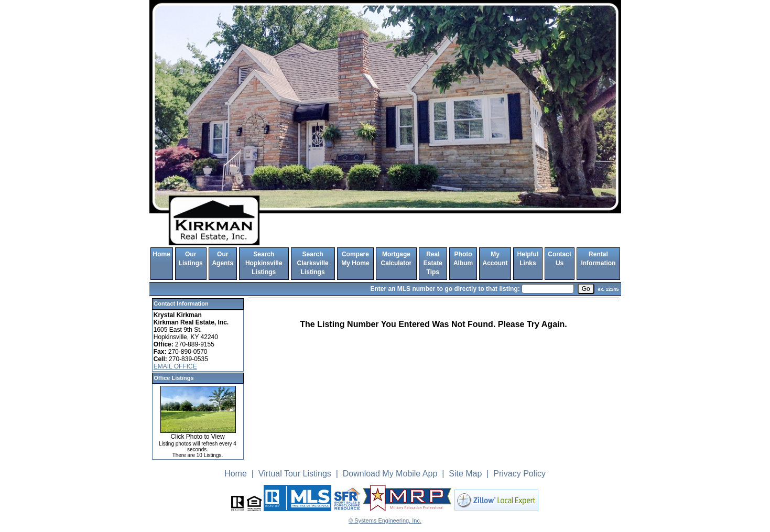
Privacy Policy (519, 474)
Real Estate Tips (433, 263)
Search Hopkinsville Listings (264, 263)
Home (162, 254)
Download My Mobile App (390, 474)
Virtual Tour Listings (295, 474)
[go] (586, 289)
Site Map (465, 474)
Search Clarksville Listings (313, 263)
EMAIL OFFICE (175, 366)
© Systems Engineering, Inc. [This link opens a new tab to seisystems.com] (385, 520)
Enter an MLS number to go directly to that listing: (445, 289)
